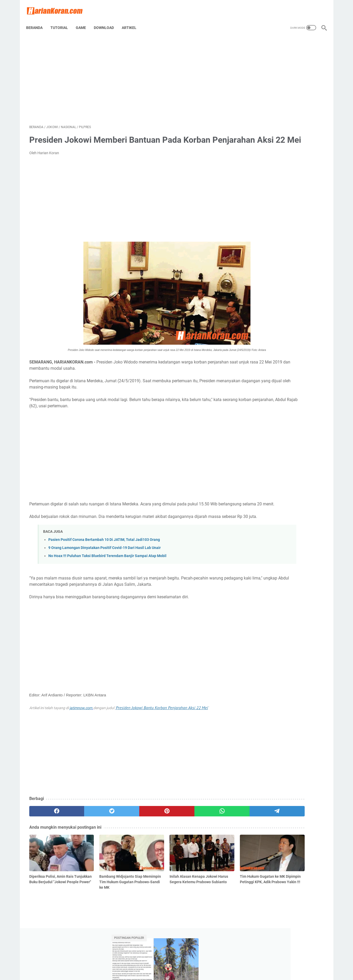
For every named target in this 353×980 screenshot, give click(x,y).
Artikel (132, 21)
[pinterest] (128, 838)
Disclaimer (193, 961)
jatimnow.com (81, 735)
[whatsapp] (167, 838)
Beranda (37, 21)
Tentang (173, 961)
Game (84, 21)
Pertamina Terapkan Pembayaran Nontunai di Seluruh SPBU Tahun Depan (281, 122)
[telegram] (207, 838)
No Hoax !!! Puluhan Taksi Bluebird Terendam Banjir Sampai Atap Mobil (107, 583)
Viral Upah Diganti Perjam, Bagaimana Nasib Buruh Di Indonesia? (275, 165)
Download (107, 21)
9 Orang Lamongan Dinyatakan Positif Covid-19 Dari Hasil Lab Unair (105, 575)
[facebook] (49, 838)
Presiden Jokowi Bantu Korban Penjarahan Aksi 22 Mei (162, 735)
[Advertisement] (128, 75)
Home (156, 961)
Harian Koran (184, 972)
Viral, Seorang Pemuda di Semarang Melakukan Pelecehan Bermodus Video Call (284, 97)
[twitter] (88, 838)
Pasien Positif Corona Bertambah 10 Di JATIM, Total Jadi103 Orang (104, 567)
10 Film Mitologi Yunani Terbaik (279, 183)
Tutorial (62, 21)
